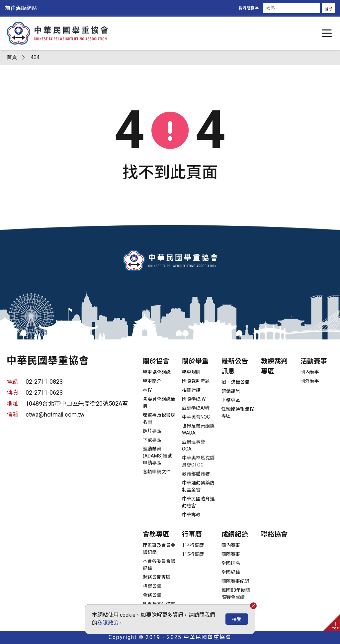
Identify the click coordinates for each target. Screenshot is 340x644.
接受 (237, 619)
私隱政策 (108, 623)
